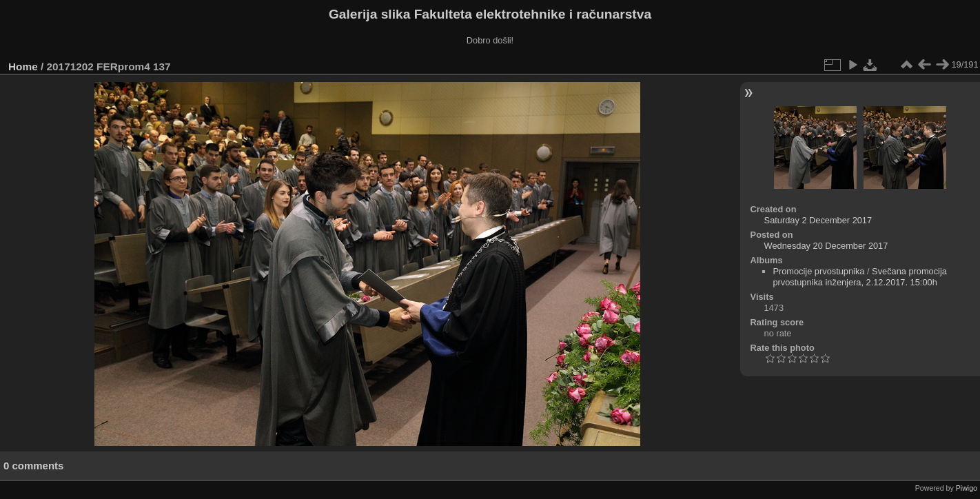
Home (23, 67)
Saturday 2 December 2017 (818, 220)
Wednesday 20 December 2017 (826, 246)
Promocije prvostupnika (818, 271)
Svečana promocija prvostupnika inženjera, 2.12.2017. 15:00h (860, 277)
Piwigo (967, 488)
